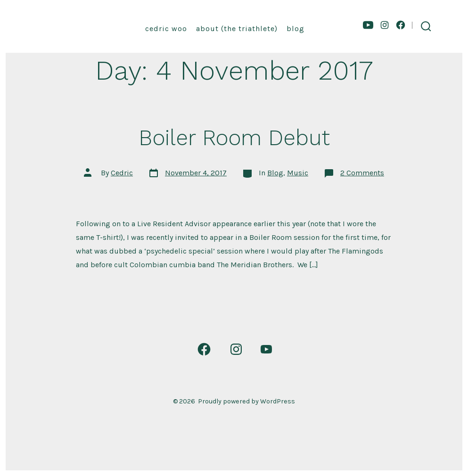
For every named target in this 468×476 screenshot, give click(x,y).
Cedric (122, 173)
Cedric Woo (166, 29)
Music (298, 173)
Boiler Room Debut (234, 138)
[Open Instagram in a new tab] (385, 25)
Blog (296, 29)
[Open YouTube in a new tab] (368, 25)
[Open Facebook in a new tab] (401, 25)
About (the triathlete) (237, 29)
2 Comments (362, 173)
